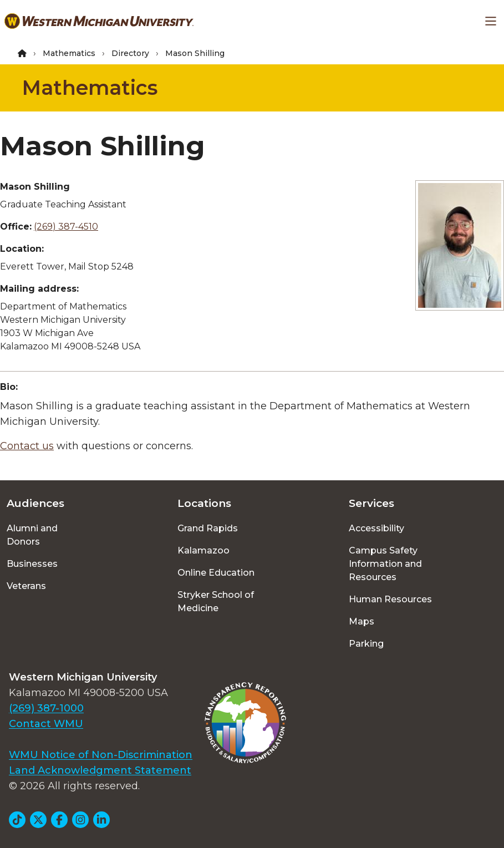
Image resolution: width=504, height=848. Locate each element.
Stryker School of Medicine (216, 601)
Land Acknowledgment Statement (100, 770)
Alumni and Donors (32, 535)
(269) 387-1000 (46, 708)
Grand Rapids (208, 528)
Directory (130, 53)
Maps (362, 621)
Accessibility (376, 528)
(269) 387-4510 (66, 227)
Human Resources (390, 599)
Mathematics (69, 53)
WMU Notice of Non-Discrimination (101, 755)
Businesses (32, 564)
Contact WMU (46, 724)
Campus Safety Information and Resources (385, 564)
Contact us (27, 446)
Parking (366, 644)
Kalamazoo (203, 550)
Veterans (26, 586)
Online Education (216, 573)
